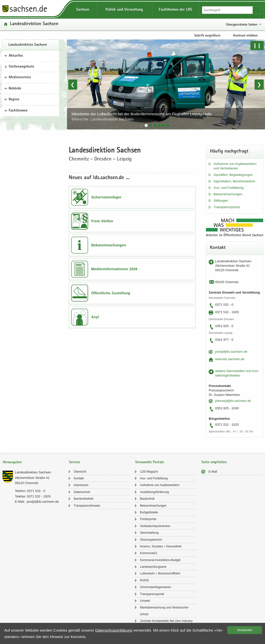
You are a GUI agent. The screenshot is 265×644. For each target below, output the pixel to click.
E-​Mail (213, 472)
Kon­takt (79, 478)
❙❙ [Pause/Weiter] (257, 45)
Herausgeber (12, 462)
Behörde (15, 89)
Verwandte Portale (150, 462)
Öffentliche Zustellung (111, 293)
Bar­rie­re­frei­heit (83, 499)
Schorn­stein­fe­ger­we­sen (155, 587)
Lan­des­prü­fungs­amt (153, 567)
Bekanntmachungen (109, 245)
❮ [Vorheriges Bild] (73, 84)
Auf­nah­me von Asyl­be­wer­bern (160, 485)
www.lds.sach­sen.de (230, 359)
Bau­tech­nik (147, 499)
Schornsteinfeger (106, 197)
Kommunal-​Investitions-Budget (160, 560)
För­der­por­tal (148, 519)
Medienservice (20, 77)
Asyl (95, 317)
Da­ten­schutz (82, 492)
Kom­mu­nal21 (149, 553)
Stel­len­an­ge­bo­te (21, 67)
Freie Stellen (102, 221)
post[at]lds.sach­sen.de (231, 352)
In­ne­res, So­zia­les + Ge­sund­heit (161, 546)
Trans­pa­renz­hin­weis (87, 506)
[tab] (146, 125)
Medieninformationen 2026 (115, 269)
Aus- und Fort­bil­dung (229, 188)
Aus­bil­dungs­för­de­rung (154, 492)
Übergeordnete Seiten (242, 24)
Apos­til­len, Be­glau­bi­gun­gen (233, 175)
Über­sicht (80, 472)
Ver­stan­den (245, 630)
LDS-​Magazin (149, 472)
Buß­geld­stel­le (149, 512)
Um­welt (145, 601)
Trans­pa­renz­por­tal (227, 207)
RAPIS (144, 580)
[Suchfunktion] (228, 10)
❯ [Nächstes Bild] (259, 84)
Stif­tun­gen (221, 201)
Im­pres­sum (81, 485)
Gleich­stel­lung (149, 533)
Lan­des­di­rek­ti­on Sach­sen (28, 45)
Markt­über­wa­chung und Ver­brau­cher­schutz (165, 611)
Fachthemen (18, 111)
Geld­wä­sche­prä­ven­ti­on (155, 526)
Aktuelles (16, 56)
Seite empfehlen (214, 462)
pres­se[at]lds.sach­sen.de (233, 401)
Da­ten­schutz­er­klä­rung (114, 630)
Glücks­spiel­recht (151, 540)
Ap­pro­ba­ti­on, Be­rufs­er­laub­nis (234, 181)
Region (14, 100)
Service (75, 462)
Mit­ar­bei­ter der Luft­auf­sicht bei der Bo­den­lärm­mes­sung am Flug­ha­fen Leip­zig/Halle (142, 117)
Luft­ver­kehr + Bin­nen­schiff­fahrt (160, 573)
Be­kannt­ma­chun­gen (228, 194)
